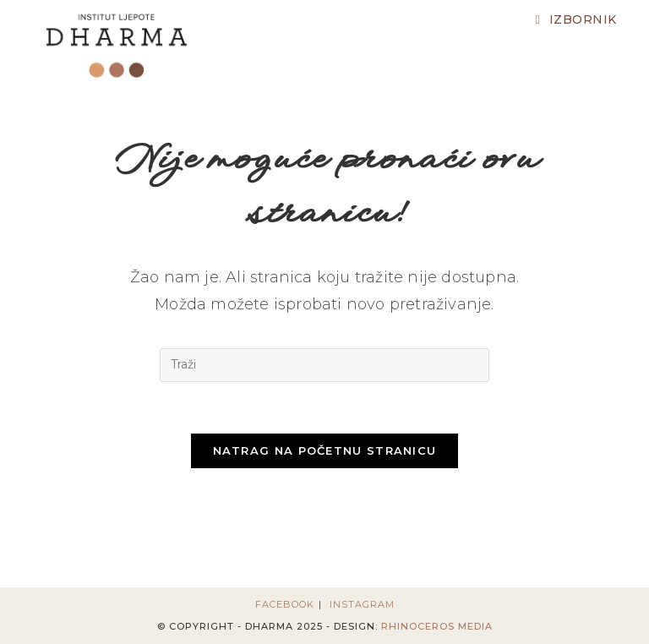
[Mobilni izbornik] (575, 19)
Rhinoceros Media (437, 626)
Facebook (285, 604)
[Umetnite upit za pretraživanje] (324, 365)
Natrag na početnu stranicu (325, 450)
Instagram (362, 604)
